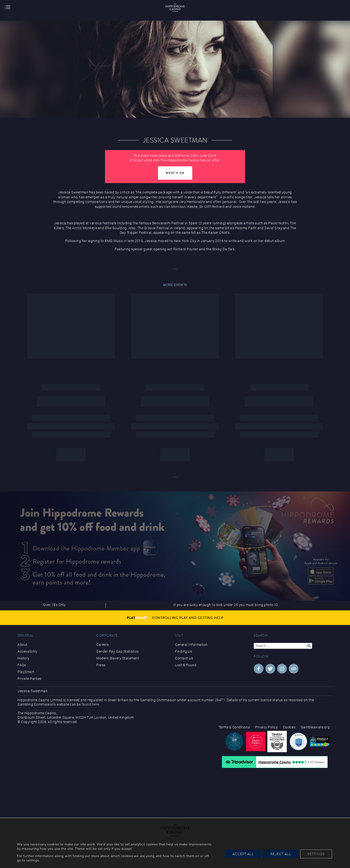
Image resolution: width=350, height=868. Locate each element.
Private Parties (30, 679)
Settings (316, 854)
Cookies (289, 727)
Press (101, 665)
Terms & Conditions (234, 727)
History (23, 658)
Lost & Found (186, 665)
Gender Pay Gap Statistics (118, 651)
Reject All (281, 854)
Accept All (243, 854)
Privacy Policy (266, 727)
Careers (103, 645)
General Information (191, 645)
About (22, 645)
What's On (175, 173)
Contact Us (184, 658)
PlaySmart (26, 672)
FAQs (22, 665)
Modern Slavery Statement (118, 658)
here (96, 704)
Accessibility (28, 651)
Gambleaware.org (315, 727)
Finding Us (184, 651)
